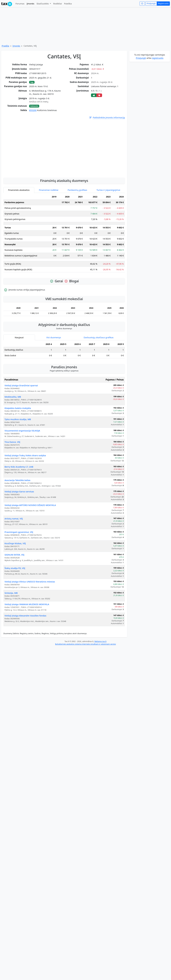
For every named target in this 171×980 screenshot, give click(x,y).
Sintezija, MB (11, 618)
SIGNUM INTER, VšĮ (14, 580)
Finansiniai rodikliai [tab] (49, 215)
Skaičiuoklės (43, 4)
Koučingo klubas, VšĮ (15, 569)
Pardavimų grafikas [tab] (77, 215)
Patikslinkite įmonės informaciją (107, 117)
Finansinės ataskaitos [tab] (19, 215)
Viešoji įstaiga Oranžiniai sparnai (21, 411)
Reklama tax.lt (100, 667)
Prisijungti (151, 3)
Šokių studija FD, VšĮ (15, 593)
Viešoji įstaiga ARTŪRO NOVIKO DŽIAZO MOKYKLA (30, 530)
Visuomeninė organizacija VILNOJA (22, 456)
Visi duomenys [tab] (54, 363)
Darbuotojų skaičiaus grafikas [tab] (99, 363)
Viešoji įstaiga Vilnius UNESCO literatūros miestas (30, 607)
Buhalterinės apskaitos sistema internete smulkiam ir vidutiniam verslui (85, 669)
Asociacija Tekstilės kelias (17, 506)
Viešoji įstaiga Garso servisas (19, 517)
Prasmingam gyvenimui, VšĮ (19, 557)
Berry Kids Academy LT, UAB (19, 492)
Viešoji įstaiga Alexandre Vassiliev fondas (25, 641)
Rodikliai (57, 4)
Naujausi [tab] (19, 363)
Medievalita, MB (13, 422)
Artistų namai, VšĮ (14, 544)
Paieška (68, 4)
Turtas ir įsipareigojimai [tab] (108, 215)
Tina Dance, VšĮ (12, 467)
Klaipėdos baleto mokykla (18, 433)
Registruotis (163, 3)
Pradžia (5, 46)
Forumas (20, 4)
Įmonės (30, 4)
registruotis (158, 58)
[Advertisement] (27, 172)
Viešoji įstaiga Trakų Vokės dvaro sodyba (25, 481)
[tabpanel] (64, 260)
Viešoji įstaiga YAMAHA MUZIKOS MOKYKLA (27, 630)
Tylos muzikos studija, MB (18, 445)
